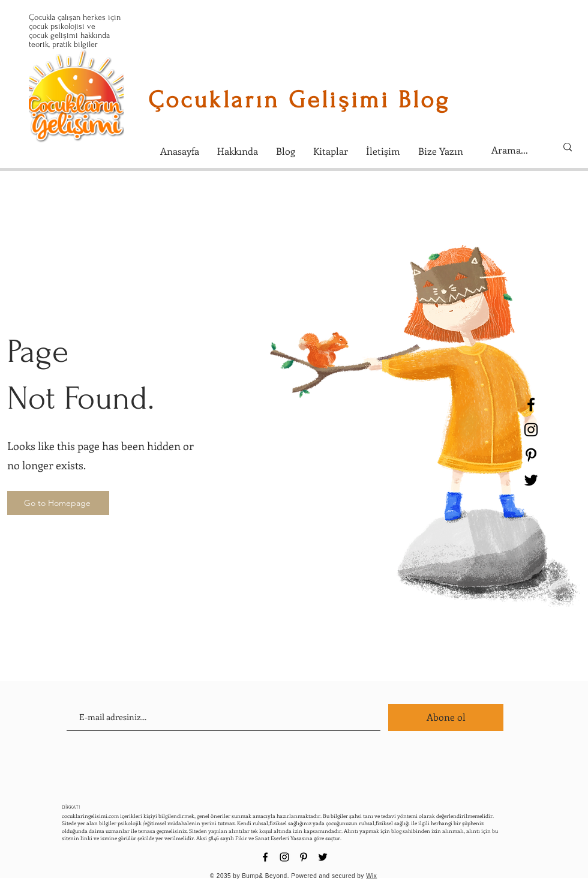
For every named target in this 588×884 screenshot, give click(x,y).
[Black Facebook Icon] (531, 404)
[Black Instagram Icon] (531, 430)
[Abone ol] (446, 717)
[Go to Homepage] (58, 503)
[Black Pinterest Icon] (531, 455)
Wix (371, 876)
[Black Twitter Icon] (531, 480)
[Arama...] (515, 150)
